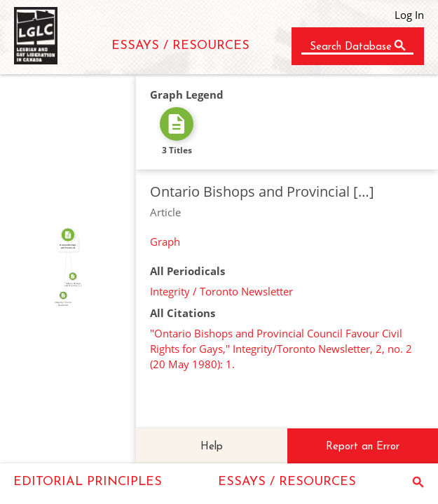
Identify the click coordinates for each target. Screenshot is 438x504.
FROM (64, 265)
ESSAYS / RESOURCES (180, 46)
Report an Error (363, 447)
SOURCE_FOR (66, 285)
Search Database (351, 47)
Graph (165, 241)
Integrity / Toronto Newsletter (221, 291)
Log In (409, 15)
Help (212, 447)
